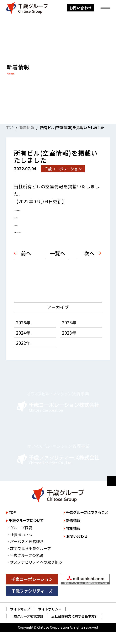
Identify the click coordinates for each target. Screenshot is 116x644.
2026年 (23, 323)
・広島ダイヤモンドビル (38, 231)
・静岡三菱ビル (29, 224)
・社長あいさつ (19, 534)
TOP (10, 127)
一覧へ (58, 253)
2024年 (23, 333)
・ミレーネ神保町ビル (36, 209)
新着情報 (27, 127)
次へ (89, 253)
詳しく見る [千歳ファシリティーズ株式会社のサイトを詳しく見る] (58, 455)
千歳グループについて (26, 520)
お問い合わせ (80, 8)
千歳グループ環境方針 (27, 616)
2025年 (69, 323)
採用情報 (73, 528)
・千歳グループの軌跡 (25, 555)
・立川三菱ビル (29, 216)
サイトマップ (20, 609)
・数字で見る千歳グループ (29, 548)
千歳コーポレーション (32, 579)
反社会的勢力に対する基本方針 (75, 616)
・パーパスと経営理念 (25, 541)
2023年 (69, 333)
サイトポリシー (50, 609)
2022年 (23, 343)
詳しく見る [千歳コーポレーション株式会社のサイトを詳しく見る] (58, 402)
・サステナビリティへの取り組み (34, 562)
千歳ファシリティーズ (32, 591)
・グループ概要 (19, 528)
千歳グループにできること (87, 512)
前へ (26, 253)
